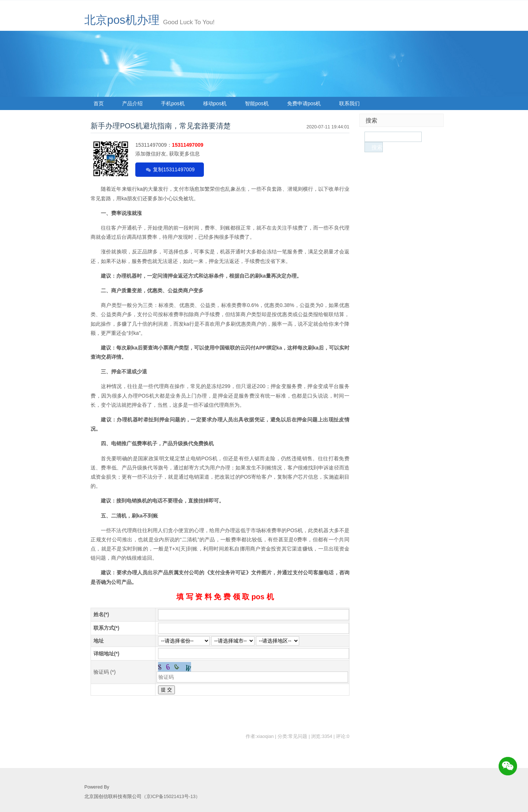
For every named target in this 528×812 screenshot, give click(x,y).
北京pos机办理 (122, 20)
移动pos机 (215, 103)
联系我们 (349, 103)
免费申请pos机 (304, 103)
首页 (99, 103)
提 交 (166, 690)
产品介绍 (132, 103)
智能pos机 (257, 103)
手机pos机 (173, 103)
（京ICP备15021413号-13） (171, 797)
